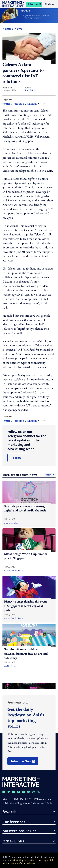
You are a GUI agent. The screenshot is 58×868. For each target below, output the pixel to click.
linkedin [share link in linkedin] (32, 104)
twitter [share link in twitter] (6, 104)
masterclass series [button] (29, 831)
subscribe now (24, 762)
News (18, 29)
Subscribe (35, 5)
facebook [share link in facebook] (19, 104)
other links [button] (29, 841)
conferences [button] (29, 822)
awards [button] (29, 812)
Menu (49, 4)
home (7, 29)
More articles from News (29, 475)
